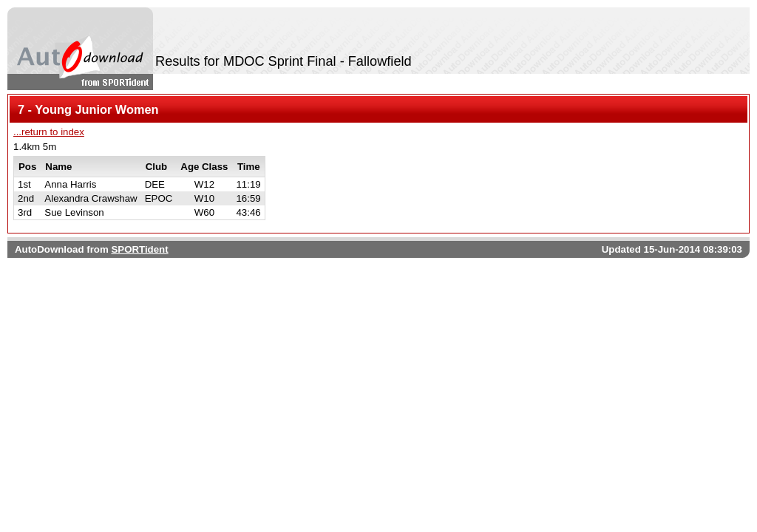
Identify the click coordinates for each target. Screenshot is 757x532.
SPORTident (139, 249)
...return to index (49, 132)
